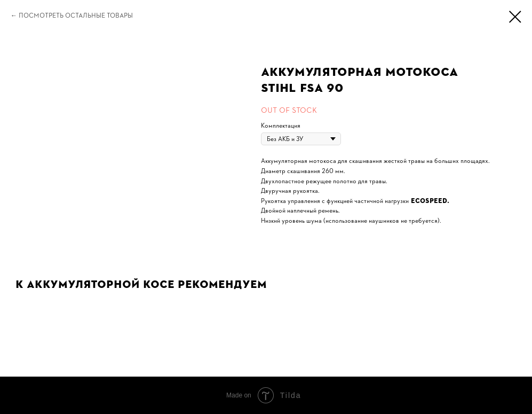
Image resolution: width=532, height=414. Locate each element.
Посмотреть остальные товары (76, 15)
